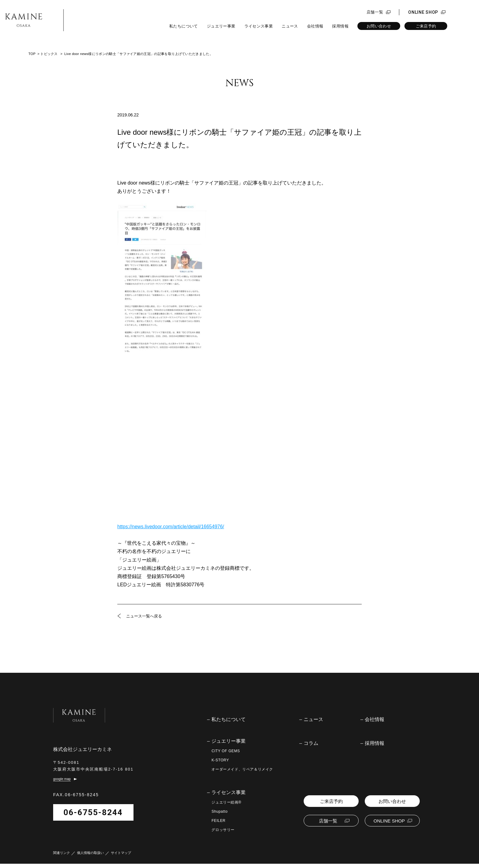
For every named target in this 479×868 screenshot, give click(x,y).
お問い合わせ (379, 26)
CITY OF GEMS (226, 751)
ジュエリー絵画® (226, 802)
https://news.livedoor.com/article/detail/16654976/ (171, 527)
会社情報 (315, 26)
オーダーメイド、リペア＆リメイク (242, 769)
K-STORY (220, 760)
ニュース (290, 26)
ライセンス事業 (259, 26)
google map (62, 784)
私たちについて (184, 26)
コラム (311, 743)
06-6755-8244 (93, 817)
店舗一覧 (375, 12)
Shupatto (219, 811)
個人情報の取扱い (90, 857)
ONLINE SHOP (423, 12)
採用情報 (340, 26)
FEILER (218, 821)
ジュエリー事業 (221, 26)
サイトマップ (121, 857)
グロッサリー (223, 830)
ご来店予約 (426, 26)
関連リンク (62, 857)
